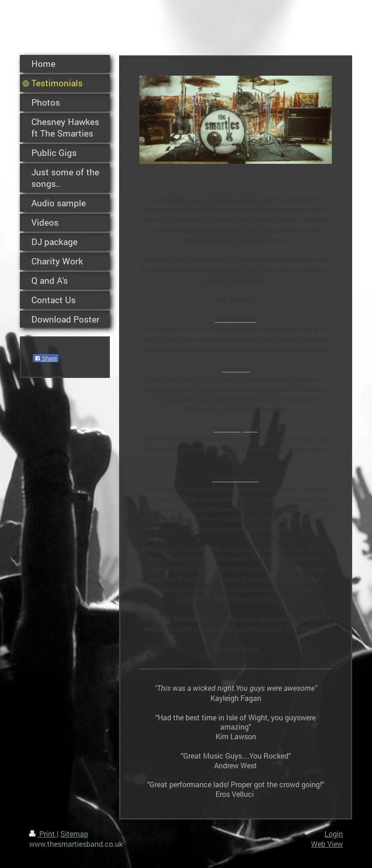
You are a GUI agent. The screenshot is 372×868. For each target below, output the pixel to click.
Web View (327, 844)
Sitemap (74, 834)
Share (46, 359)
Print (43, 834)
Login (334, 834)
